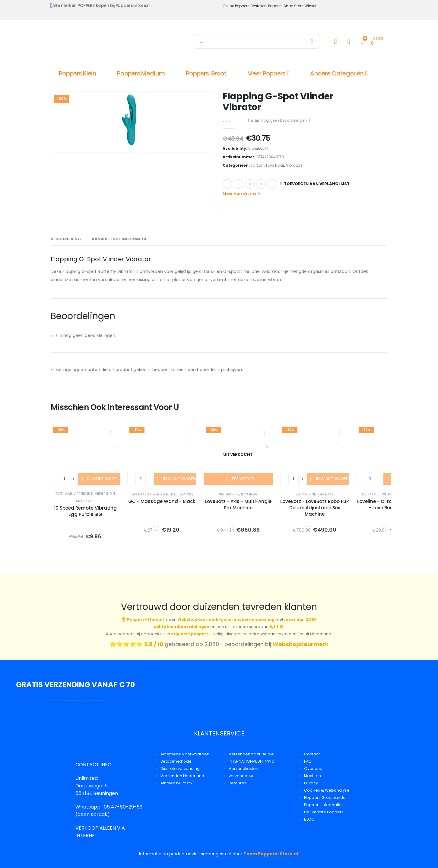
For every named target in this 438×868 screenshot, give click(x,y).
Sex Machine (229, 494)
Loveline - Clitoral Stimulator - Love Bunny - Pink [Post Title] (391, 504)
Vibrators (294, 165)
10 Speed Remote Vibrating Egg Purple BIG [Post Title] (85, 511)
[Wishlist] (349, 41)
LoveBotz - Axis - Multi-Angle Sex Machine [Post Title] (238, 504)
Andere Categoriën (337, 73)
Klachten (313, 776)
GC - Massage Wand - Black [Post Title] (162, 501)
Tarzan (257, 165)
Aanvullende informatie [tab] (119, 239)
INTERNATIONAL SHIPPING (252, 761)
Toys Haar (275, 165)
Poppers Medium (141, 73)
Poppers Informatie (323, 805)
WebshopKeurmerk (301, 644)
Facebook (227, 184)
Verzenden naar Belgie (251, 754)
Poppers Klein (77, 73)
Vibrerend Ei (84, 494)
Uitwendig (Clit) (162, 494)
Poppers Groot (206, 73)
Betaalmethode (176, 761)
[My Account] (335, 41)
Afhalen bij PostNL (177, 783)
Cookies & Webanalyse (327, 790)
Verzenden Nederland (182, 776)
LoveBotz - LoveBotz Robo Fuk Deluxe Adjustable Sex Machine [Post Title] (314, 508)
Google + (261, 184)
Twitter (239, 184)
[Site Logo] (119, 43)
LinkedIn (250, 184)
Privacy (311, 783)
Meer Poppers (267, 73)
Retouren (238, 783)
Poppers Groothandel (325, 798)
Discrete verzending (180, 769)
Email (272, 184)
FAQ (308, 761)
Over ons (313, 769)
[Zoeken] (312, 41)
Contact (312, 754)
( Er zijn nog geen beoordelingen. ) (279, 120)
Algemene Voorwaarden (185, 754)
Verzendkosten (243, 769)
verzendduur (241, 776)
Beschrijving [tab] (66, 239)
